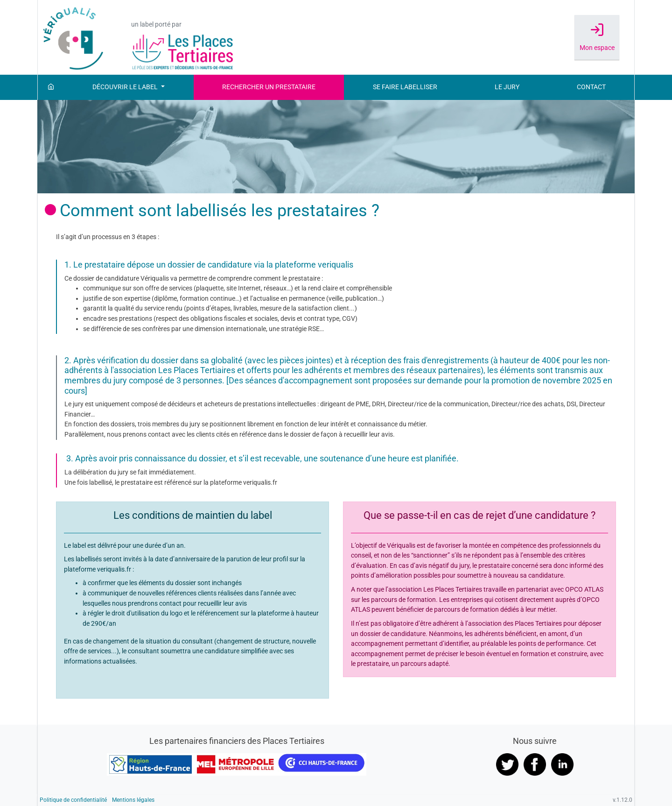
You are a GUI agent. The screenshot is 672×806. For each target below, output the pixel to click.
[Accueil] (51, 87)
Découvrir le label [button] (126, 87)
